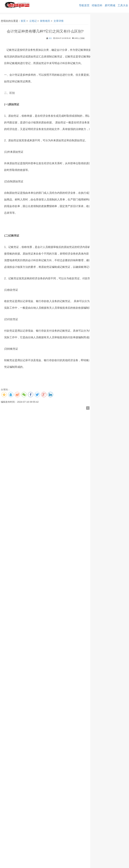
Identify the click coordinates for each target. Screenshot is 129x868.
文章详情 (59, 21)
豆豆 (50, 38)
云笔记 (33, 21)
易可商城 (110, 5)
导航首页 (84, 5)
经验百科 (97, 5)
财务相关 (45, 21)
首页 (23, 21)
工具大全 (123, 5)
